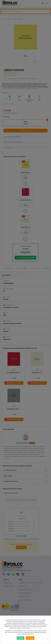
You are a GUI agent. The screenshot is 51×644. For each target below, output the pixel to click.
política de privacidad (36, 628)
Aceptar (21, 638)
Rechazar (30, 638)
